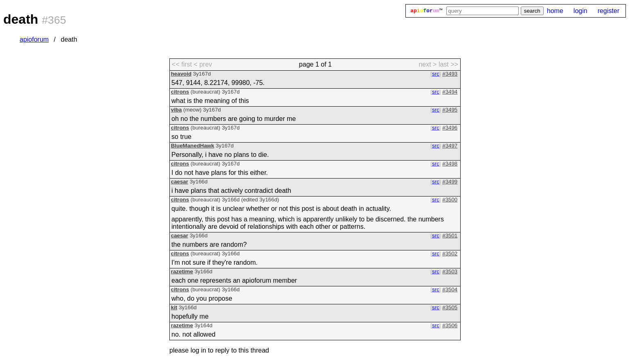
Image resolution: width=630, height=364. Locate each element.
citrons (180, 92)
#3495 (450, 110)
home (555, 11)
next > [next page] (427, 64)
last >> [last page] (448, 64)
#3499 (450, 182)
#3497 (450, 146)
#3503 (450, 271)
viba (177, 110)
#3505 (450, 307)
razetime (182, 271)
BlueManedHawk (193, 146)
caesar (180, 182)
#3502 (450, 253)
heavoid (181, 74)
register (609, 11)
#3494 (450, 92)
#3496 (450, 128)
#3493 (450, 74)
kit (174, 307)
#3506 (450, 325)
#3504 (450, 289)
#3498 (450, 164)
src (436, 74)
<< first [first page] (182, 64)
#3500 (450, 200)
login (580, 11)
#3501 (450, 236)
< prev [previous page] (203, 64)
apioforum (34, 39)
